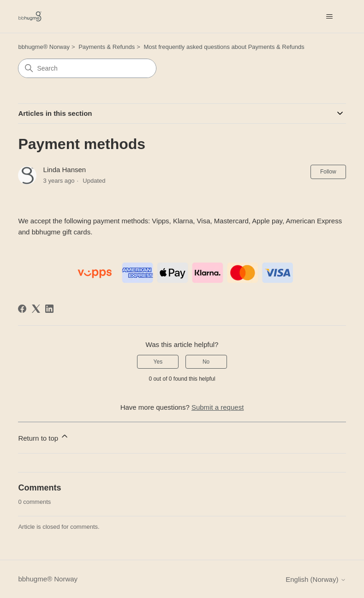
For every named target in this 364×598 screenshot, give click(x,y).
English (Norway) (316, 579)
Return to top (44, 437)
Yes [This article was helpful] (158, 362)
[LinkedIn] (49, 309)
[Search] (87, 68)
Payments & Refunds (107, 47)
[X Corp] (36, 309)
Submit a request (218, 407)
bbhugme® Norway (44, 47)
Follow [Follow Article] (328, 172)
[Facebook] (22, 309)
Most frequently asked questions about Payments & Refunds (224, 47)
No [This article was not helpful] (206, 362)
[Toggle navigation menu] (330, 17)
